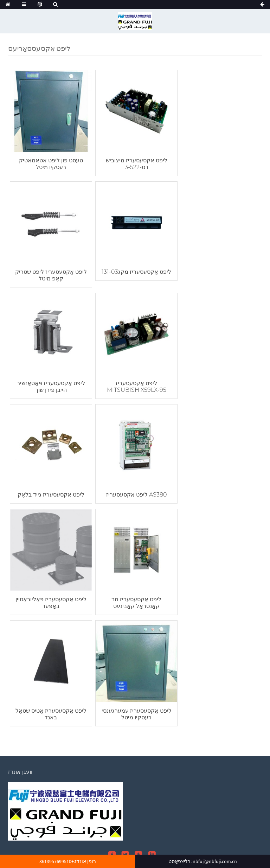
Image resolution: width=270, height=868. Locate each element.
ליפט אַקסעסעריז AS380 (135, 380)
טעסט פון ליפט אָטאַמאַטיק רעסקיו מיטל (50, 163)
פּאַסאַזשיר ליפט (102, 849)
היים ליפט (73, 849)
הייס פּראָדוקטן (140, 838)
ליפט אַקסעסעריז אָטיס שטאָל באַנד (135, 494)
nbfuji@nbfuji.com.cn (60, 726)
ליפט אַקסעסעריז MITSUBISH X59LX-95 (220, 273)
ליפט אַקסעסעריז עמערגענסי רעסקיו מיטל (220, 494)
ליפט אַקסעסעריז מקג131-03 (50, 270)
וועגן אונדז (137, 828)
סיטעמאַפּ (112, 838)
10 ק (56, 849)
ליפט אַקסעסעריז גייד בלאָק (50, 380)
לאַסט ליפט (36, 849)
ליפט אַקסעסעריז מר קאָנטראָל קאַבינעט (50, 494)
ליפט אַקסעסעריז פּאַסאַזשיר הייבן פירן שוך (135, 273)
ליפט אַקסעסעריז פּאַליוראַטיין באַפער (220, 384)
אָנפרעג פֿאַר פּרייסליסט (37, 780)
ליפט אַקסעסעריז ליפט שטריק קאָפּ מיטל (220, 163)
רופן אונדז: (68, 861)
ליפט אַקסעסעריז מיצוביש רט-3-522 (135, 163)
